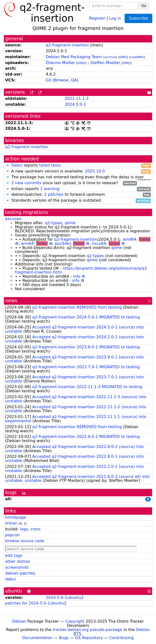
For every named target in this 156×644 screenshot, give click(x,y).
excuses (13, 219)
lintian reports (78, 189)
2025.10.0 (95, 171)
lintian (11, 523)
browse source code (25, 541)
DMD (123, 57)
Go (144, 6)
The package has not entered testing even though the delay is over (78, 177)
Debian (19, 621)
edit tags (14, 556)
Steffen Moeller (105, 63)
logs (24, 529)
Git (48, 80)
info (77, 276)
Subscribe (138, 18)
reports (78, 165)
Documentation (37, 638)
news (11, 301)
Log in (115, 18)
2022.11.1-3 (77, 99)
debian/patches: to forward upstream (78, 195)
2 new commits (26, 183)
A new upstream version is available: (78, 171)
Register (97, 18)
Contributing (122, 638)
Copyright (75, 621)
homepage (16, 517)
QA (74, 80)
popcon (12, 535)
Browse (61, 80)
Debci (17, 165)
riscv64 (99, 243)
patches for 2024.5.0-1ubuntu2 (36, 603)
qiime (70, 223)
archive (110, 57)
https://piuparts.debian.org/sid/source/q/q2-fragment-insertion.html (82, 270)
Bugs (64, 638)
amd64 (130, 239)
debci (10, 579)
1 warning (50, 189)
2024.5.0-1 (75, 104)
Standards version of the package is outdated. (78, 201)
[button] (8, 165)
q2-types (53, 223)
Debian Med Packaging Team (74, 57)
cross (35, 529)
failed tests (50, 165)
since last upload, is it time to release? (71, 183)
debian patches (20, 573)
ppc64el (63, 243)
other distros (18, 561)
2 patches (54, 194)
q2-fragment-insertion (67, 45)
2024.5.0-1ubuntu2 (65, 598)
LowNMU (137, 57)
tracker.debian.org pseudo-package (87, 630)
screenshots (17, 567)
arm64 (27, 243)
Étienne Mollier (60, 63)
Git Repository (89, 638)
